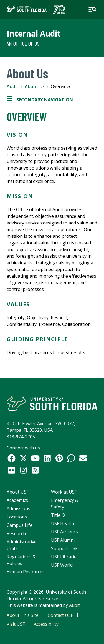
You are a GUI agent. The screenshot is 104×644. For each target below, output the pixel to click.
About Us (35, 86)
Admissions (18, 508)
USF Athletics (64, 532)
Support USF (64, 548)
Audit (13, 86)
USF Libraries (65, 557)
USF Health (63, 523)
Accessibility (46, 624)
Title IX (58, 515)
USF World (62, 565)
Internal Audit (34, 34)
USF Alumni (63, 540)
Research (16, 533)
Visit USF (16, 624)
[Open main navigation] (92, 9)
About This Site (23, 615)
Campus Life (20, 525)
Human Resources (26, 572)
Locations (17, 517)
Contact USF (60, 615)
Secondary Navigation (40, 100)
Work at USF (64, 492)
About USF (18, 492)
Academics (17, 500)
